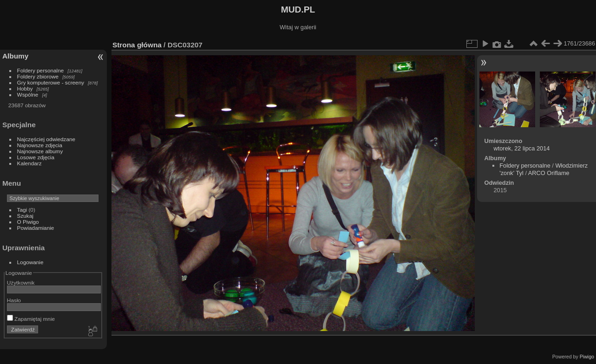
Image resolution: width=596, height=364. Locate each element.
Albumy (15, 56)
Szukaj (25, 216)
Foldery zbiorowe (38, 76)
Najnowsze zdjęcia (40, 145)
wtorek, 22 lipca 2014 (521, 148)
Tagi (22, 210)
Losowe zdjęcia (36, 157)
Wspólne (28, 94)
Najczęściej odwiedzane (46, 139)
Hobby (25, 88)
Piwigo (587, 357)
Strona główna (137, 45)
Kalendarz (29, 163)
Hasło (14, 300)
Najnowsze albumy (40, 151)
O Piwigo (28, 222)
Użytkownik (21, 283)
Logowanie (30, 262)
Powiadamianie (36, 228)
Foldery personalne (41, 70)
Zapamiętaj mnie (31, 319)
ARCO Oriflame (549, 173)
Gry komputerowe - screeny (51, 82)
